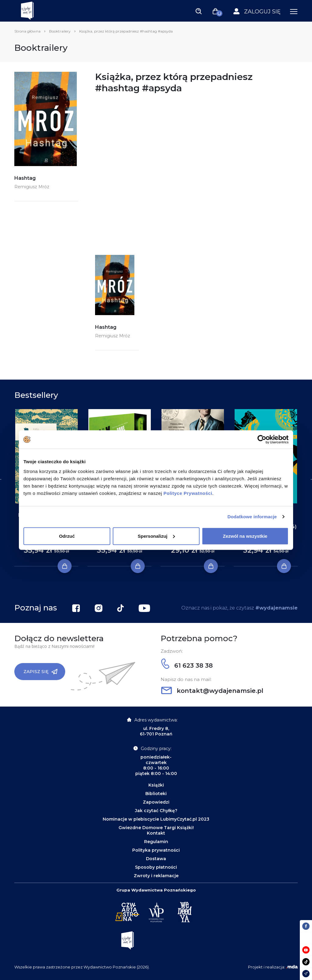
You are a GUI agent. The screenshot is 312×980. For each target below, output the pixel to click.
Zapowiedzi (156, 802)
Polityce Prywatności (188, 493)
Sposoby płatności (156, 867)
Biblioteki (156, 794)
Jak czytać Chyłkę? (156, 811)
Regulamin (156, 842)
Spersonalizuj (156, 536)
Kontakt (156, 833)
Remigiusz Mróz (32, 187)
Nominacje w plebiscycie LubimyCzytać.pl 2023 (156, 819)
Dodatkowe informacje (252, 517)
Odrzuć (67, 536)
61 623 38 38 (187, 665)
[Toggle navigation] (199, 11)
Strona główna (27, 31)
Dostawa (156, 859)
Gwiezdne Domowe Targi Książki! (156, 828)
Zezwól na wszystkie (245, 536)
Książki (156, 785)
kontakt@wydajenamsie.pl (212, 691)
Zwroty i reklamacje (156, 876)
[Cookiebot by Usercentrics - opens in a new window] (262, 440)
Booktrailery (60, 31)
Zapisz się (41, 672)
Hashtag (25, 178)
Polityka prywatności (156, 850)
